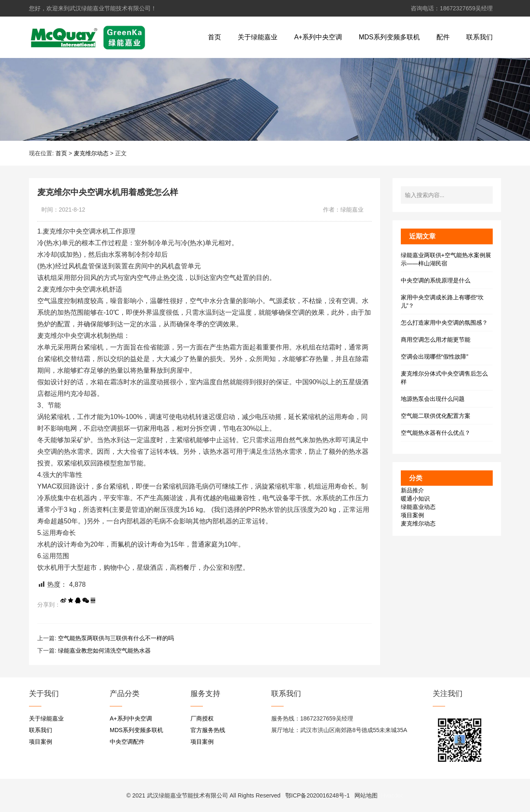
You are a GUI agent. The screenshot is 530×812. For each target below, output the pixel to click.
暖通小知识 (415, 499)
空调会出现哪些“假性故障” (435, 357)
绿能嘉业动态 (418, 507)
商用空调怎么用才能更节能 (436, 340)
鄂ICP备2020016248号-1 (318, 795)
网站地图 (366, 795)
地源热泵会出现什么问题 (433, 399)
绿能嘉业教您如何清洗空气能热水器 (104, 651)
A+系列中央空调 (318, 37)
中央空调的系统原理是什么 (436, 280)
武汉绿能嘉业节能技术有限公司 (188, 795)
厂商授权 (202, 718)
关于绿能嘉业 (258, 37)
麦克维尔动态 (91, 153)
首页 (214, 37)
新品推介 (412, 490)
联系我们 (479, 37)
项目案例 (412, 515)
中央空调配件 (127, 742)
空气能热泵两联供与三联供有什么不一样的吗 (116, 638)
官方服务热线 (208, 730)
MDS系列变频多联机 (389, 37)
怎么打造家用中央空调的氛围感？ (444, 323)
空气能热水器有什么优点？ (436, 433)
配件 (443, 37)
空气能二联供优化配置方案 (436, 416)
